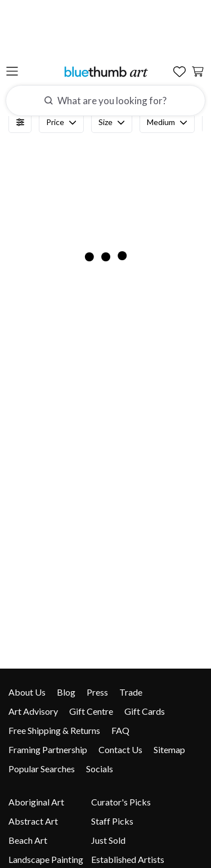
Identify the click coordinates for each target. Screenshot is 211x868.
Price (61, 122)
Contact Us (120, 749)
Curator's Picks (121, 802)
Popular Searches (42, 769)
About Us (27, 692)
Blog (66, 692)
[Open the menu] (12, 17)
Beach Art (28, 840)
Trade (131, 692)
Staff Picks (112, 821)
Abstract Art (33, 821)
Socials (100, 769)
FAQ (120, 730)
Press (97, 692)
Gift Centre (91, 711)
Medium (167, 122)
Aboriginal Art (36, 802)
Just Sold (108, 840)
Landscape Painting (46, 859)
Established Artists (128, 859)
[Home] (106, 16)
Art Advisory (33, 711)
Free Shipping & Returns (54, 730)
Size (112, 122)
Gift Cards (145, 711)
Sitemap (169, 749)
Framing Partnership (48, 749)
